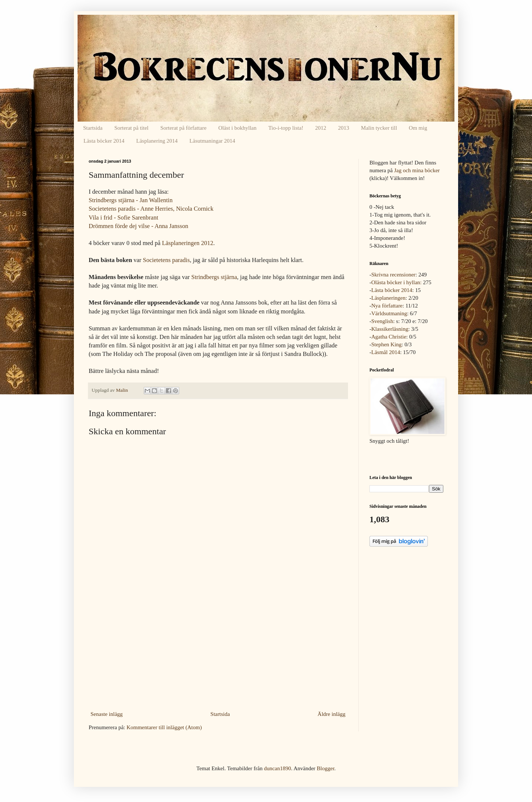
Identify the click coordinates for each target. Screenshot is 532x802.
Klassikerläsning (390, 329)
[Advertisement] (218, 653)
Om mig (418, 128)
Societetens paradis (166, 260)
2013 (344, 128)
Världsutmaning (389, 313)
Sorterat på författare (183, 128)
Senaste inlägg (107, 714)
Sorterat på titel (132, 128)
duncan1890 (277, 768)
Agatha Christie (389, 337)
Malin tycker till (379, 128)
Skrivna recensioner (393, 275)
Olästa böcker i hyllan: (396, 282)
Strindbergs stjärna (214, 277)
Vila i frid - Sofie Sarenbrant (123, 218)
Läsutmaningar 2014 (212, 141)
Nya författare (387, 306)
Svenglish (382, 321)
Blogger (325, 768)
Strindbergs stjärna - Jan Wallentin (131, 200)
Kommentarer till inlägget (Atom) (164, 727)
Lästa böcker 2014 (104, 141)
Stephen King (386, 344)
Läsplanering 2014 (157, 141)
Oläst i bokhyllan (237, 128)
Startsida (93, 128)
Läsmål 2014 (386, 352)
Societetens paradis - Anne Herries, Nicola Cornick (151, 209)
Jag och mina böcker (417, 170)
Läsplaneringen (388, 298)
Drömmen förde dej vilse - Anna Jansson (138, 226)
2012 (321, 128)
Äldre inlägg (332, 714)
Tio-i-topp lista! (286, 128)
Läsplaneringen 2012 (187, 243)
